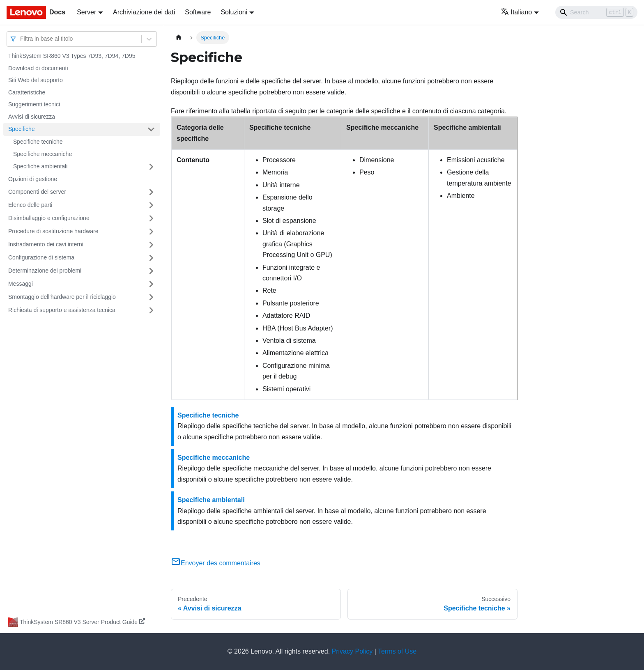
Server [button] (86, 12)
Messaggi (21, 284)
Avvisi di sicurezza (32, 117)
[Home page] (179, 38)
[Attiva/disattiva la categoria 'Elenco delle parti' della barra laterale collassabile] (151, 205)
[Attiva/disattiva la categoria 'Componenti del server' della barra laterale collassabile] (151, 192)
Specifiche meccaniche (43, 154)
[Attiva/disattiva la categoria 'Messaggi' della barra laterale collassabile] (151, 284)
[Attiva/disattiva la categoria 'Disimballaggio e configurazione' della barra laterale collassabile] (151, 218)
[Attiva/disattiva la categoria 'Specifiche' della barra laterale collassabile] (151, 129)
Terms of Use (397, 651)
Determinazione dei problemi (45, 271)
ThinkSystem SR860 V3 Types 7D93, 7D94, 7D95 (72, 56)
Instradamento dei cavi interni (46, 244)
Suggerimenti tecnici (34, 104)
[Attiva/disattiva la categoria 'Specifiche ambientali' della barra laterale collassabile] (151, 167)
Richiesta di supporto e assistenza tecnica (62, 310)
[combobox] (21, 39)
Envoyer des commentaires (216, 563)
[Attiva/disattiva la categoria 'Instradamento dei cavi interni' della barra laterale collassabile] (151, 245)
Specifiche (22, 129)
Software (198, 12)
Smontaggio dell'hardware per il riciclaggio (62, 297)
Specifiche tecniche (38, 142)
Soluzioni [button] (234, 12)
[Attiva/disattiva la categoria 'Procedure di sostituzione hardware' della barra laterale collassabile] (151, 232)
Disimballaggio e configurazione (49, 218)
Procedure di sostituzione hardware (53, 231)
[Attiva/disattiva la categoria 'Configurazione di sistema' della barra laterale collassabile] (151, 258)
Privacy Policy (352, 651)
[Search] (596, 12)
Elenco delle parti (30, 205)
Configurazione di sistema (41, 257)
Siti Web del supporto (36, 80)
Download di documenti (38, 68)
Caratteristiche (27, 92)
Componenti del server (37, 192)
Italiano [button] (516, 12)
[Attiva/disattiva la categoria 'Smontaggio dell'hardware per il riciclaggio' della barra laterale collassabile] (151, 297)
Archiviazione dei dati (144, 12)
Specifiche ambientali (40, 166)
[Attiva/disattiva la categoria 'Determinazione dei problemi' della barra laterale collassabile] (151, 271)
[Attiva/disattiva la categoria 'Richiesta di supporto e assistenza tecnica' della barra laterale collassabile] (151, 310)
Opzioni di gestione (33, 179)
